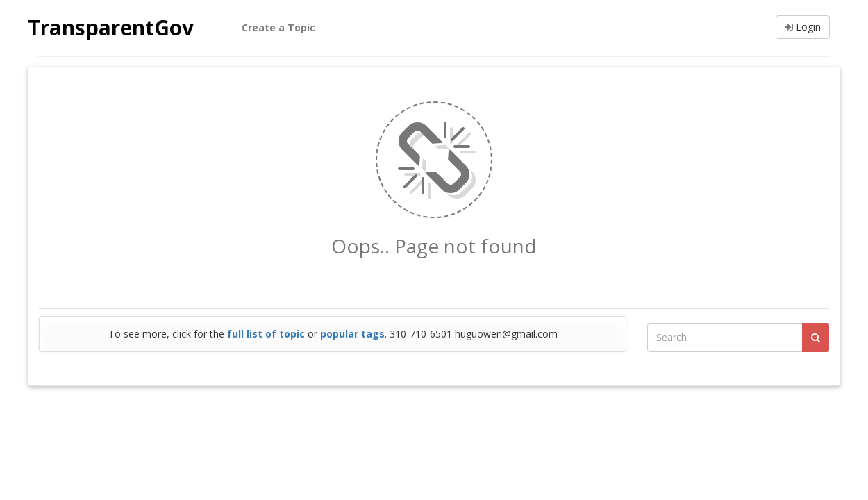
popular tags (352, 334)
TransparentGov (111, 27)
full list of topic (266, 334)
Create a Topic (278, 27)
